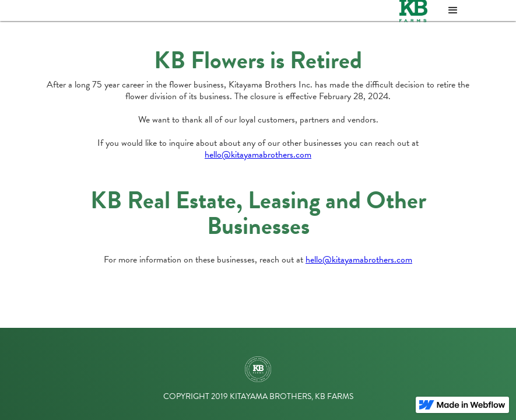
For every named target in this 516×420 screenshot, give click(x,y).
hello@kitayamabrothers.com (258, 155)
